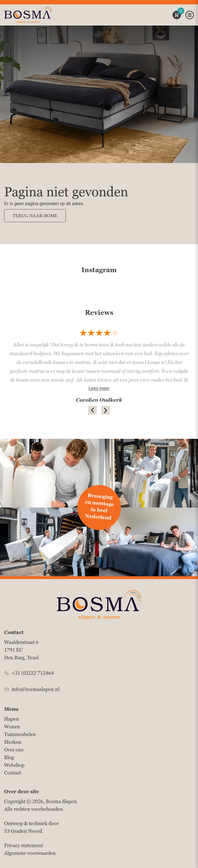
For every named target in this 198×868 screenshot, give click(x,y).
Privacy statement (24, 845)
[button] (92, 410)
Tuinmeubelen (20, 734)
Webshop (14, 765)
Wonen (12, 727)
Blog (9, 757)
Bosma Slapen (61, 801)
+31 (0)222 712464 (33, 673)
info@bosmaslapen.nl (36, 689)
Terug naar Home (35, 216)
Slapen (12, 719)
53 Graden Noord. (24, 831)
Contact (13, 773)
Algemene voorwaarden (30, 853)
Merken (13, 742)
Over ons (14, 750)
